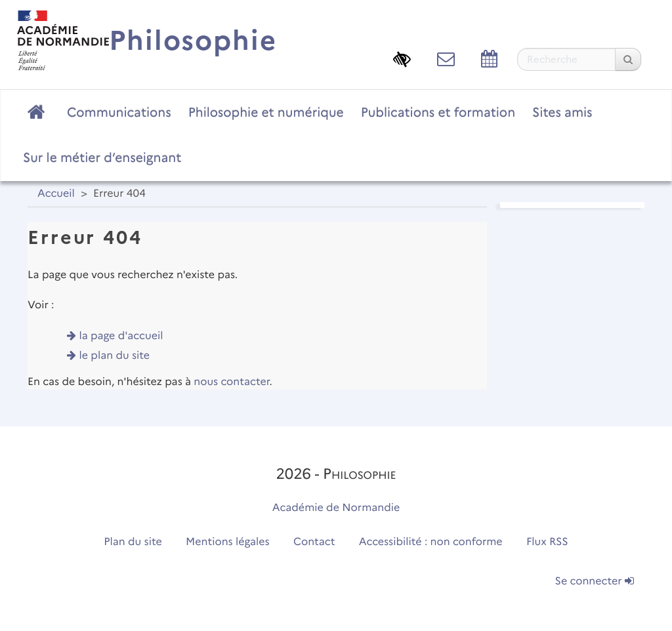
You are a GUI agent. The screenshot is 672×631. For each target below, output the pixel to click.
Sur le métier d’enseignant (102, 157)
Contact (314, 542)
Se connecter (595, 581)
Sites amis (562, 112)
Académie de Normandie (336, 508)
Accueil (56, 194)
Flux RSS (547, 542)
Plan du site (133, 542)
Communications (119, 112)
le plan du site (115, 356)
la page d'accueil (121, 336)
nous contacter (231, 382)
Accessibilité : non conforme (431, 542)
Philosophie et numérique (266, 112)
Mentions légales (228, 542)
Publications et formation (438, 112)
